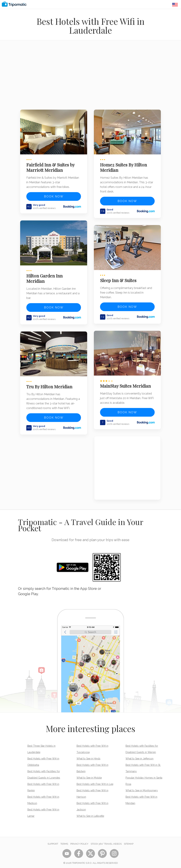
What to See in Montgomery (142, 788)
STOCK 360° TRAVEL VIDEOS (106, 842)
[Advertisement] (90, 77)
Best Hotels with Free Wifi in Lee (95, 782)
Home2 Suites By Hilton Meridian (124, 167)
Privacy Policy (79, 842)
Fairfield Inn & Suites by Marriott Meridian (51, 167)
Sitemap (129, 842)
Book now (54, 196)
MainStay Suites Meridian (126, 384)
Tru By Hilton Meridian (50, 385)
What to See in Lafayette (90, 814)
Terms (64, 842)
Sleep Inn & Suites (119, 279)
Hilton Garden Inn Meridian (45, 277)
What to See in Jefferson (139, 757)
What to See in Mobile (89, 776)
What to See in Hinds (88, 757)
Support (53, 842)
